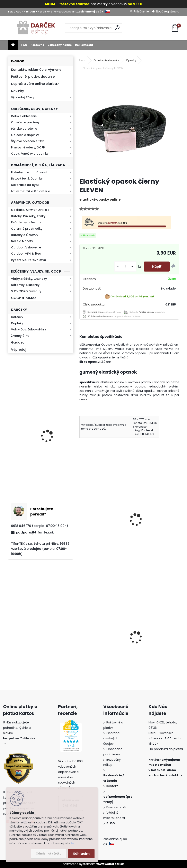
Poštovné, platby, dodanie (33, 77)
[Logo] (36, 28)
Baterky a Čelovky (25, 235)
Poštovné (37, 45)
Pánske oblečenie (24, 129)
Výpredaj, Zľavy (23, 97)
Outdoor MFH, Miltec (26, 254)
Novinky (17, 91)
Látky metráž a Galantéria (31, 191)
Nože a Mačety (22, 241)
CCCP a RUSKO (23, 298)
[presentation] (81, 514)
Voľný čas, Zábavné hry (29, 329)
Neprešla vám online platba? (35, 84)
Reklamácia (84, 45)
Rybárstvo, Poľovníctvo (29, 260)
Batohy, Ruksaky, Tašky (28, 216)
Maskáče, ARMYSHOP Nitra (30, 210)
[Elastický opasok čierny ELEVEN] (129, 124)
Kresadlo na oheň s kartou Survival (48, 389)
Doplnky (17, 323)
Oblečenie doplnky (25, 135)
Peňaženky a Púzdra (26, 222)
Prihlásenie (141, 11)
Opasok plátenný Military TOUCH (102, 518)
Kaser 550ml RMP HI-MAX (52, 427)
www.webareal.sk (110, 864)
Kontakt (113, 786)
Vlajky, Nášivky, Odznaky (29, 279)
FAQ (24, 45)
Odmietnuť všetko (49, 854)
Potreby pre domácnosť (29, 172)
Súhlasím (81, 854)
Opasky (131, 60)
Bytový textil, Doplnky (27, 179)
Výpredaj (19, 350)
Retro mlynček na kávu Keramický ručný (51, 466)
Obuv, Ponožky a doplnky (30, 154)
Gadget (17, 342)
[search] (117, 28)
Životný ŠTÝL (20, 336)
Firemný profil (117, 807)
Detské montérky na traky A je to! (103, 646)
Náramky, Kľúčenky (25, 285)
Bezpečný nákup (60, 45)
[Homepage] (13, 45)
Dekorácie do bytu (25, 185)
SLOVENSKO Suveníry (26, 291)
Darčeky (17, 317)
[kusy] (125, 267)
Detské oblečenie (24, 116)
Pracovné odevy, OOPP (28, 147)
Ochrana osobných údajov (111, 738)
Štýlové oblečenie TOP (28, 141)
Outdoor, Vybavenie (26, 247)
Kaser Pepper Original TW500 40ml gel (151, 642)
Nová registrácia (168, 11)
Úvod (83, 60)
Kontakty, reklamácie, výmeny (36, 70)
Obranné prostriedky (27, 229)
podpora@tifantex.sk (35, 532)
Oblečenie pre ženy (25, 122)
